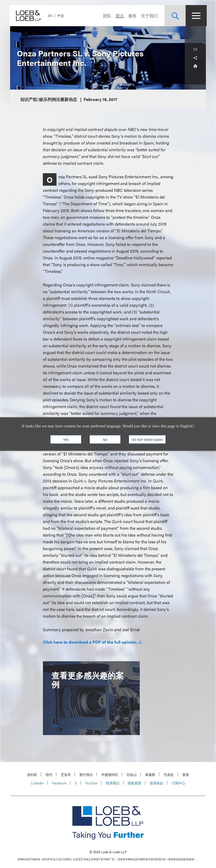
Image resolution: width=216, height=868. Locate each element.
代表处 (169, 775)
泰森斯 (150, 775)
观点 (119, 16)
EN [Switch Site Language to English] (51, 16)
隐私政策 (135, 783)
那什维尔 (86, 775)
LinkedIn (37, 783)
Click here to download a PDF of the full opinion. (90, 642)
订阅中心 (178, 783)
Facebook (59, 783)
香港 (186, 775)
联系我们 (113, 783)
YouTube (91, 783)
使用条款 (157, 783)
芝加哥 (66, 775)
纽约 (49, 775)
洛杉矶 (32, 775)
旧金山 (132, 775)
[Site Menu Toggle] (195, 16)
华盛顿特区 (110, 775)
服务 (132, 16)
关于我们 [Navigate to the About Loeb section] (148, 16)
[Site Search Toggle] (174, 16)
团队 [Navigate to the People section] (106, 16)
